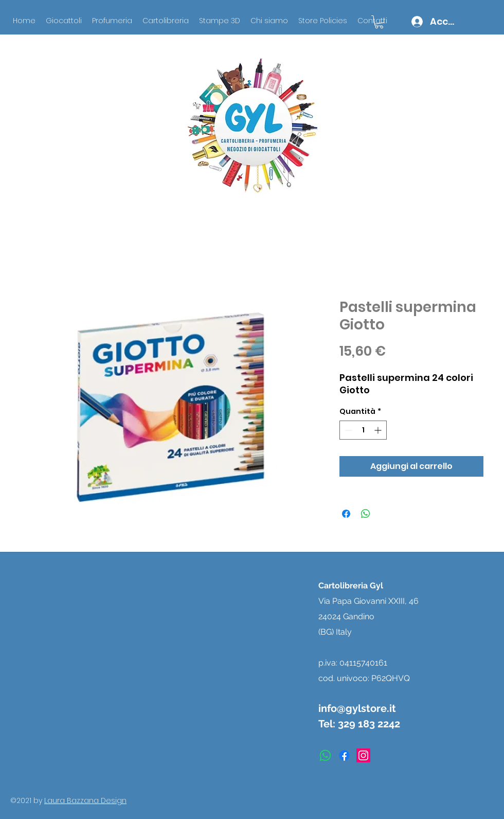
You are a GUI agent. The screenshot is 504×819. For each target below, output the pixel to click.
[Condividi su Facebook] (346, 514)
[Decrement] (347, 430)
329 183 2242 (369, 724)
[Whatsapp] (325, 755)
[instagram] (363, 755)
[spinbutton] (363, 430)
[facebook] (344, 755)
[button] (379, 22)
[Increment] (379, 430)
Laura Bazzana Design (85, 800)
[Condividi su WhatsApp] (366, 514)
